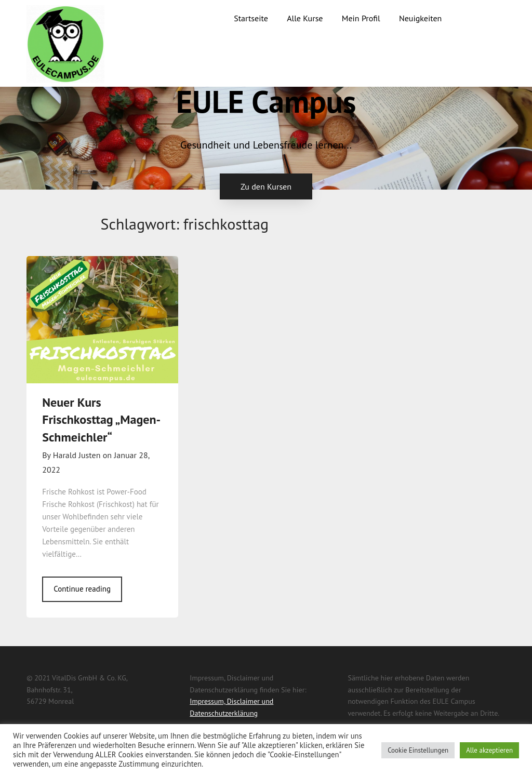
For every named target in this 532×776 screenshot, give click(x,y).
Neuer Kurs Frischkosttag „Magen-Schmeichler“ (101, 420)
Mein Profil (361, 18)
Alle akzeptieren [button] (489, 750)
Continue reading (82, 589)
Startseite (251, 18)
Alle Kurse (305, 18)
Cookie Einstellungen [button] (418, 750)
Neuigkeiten (420, 18)
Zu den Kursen (266, 186)
